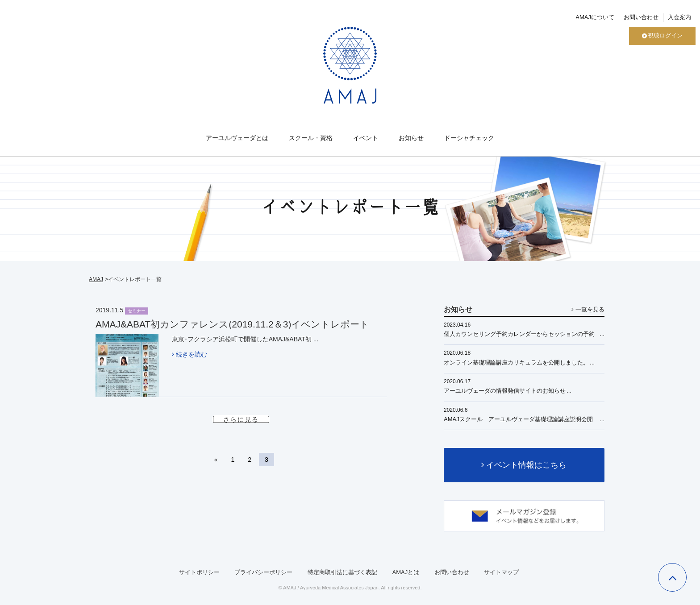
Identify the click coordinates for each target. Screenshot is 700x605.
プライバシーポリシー (263, 572)
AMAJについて (595, 17)
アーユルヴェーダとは (237, 138)
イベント (366, 138)
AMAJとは (406, 572)
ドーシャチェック (469, 138)
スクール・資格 (311, 138)
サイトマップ (501, 572)
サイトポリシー (199, 572)
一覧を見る (588, 309)
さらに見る (241, 419)
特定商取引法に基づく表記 (342, 572)
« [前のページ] (216, 460)
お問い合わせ (641, 17)
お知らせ (411, 138)
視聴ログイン (662, 35)
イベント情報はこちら (524, 465)
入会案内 (679, 17)
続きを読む (190, 354)
